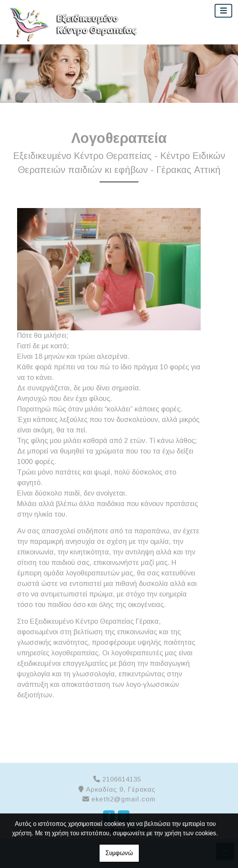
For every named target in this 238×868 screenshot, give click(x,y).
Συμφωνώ (119, 853)
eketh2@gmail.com (123, 799)
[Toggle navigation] (224, 11)
